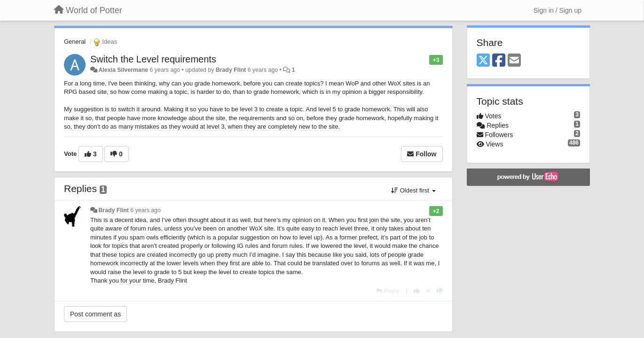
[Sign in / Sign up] (558, 10)
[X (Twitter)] (483, 61)
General (75, 42)
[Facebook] (499, 61)
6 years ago (145, 210)
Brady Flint (231, 70)
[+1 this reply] (417, 291)
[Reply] (388, 291)
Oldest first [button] (413, 190)
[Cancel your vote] (428, 291)
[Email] (514, 61)
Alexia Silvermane (123, 70)
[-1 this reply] (440, 291)
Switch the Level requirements (153, 59)
